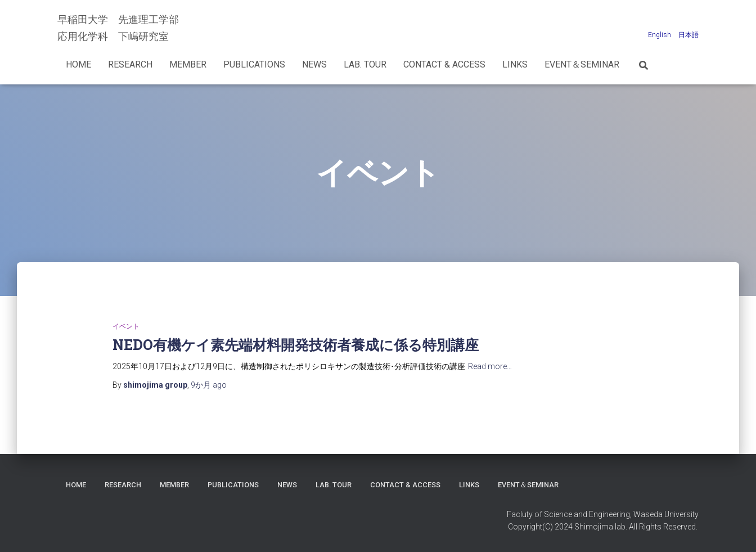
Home (78, 64)
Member (188, 64)
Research (130, 64)
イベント (126, 326)
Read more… (490, 366)
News (314, 64)
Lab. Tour (365, 64)
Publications (254, 64)
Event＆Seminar (582, 64)
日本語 (688, 35)
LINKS (515, 64)
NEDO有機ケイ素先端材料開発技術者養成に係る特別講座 (296, 345)
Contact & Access (444, 64)
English (660, 35)
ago (209, 385)
